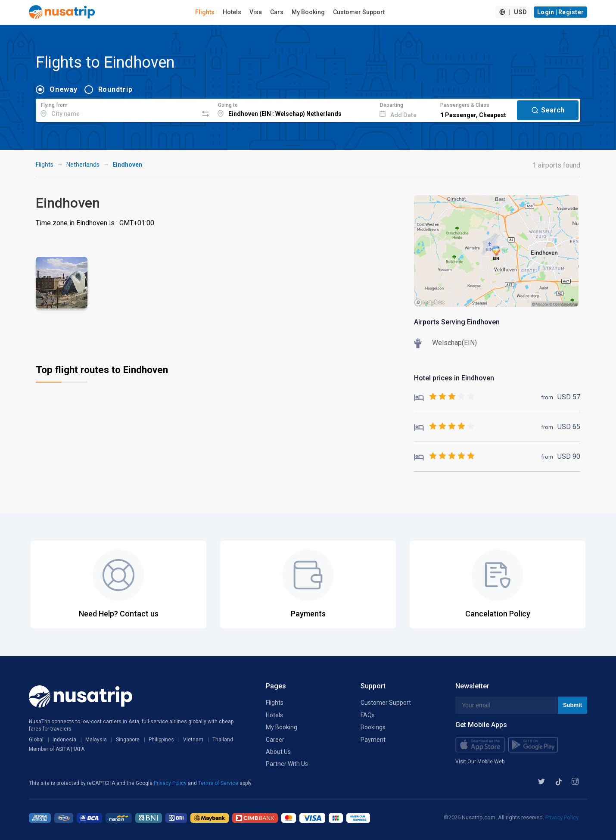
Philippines (161, 740)
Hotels (232, 12)
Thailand (223, 740)
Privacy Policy (171, 783)
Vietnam (193, 740)
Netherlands (83, 165)
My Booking (308, 12)
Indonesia (64, 740)
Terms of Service (219, 783)
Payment (373, 740)
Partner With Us (287, 764)
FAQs (368, 715)
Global (36, 740)
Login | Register (560, 12)
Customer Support (359, 12)
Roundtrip (115, 89)
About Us (278, 752)
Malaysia (96, 740)
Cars (277, 12)
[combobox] (117, 109)
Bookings (373, 727)
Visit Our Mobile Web (480, 762)
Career (275, 740)
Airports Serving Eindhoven (457, 322)
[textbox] (117, 109)
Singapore (128, 740)
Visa (256, 12)
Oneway (64, 89)
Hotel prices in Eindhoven (454, 378)
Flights (205, 12)
